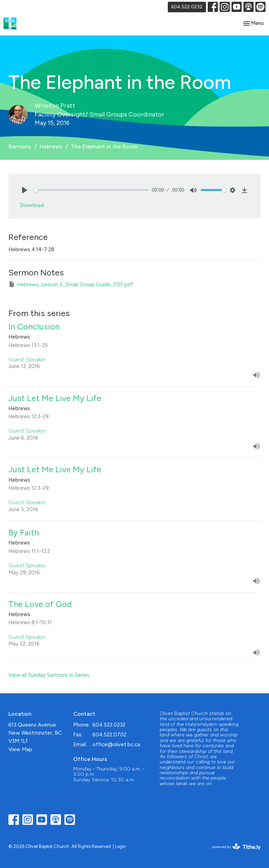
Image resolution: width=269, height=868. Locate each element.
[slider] (91, 190)
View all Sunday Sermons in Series (49, 675)
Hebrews (51, 146)
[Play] (25, 190)
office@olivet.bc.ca (116, 745)
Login (120, 846)
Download (32, 205)
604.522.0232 (187, 7)
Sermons (20, 146)
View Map (20, 749)
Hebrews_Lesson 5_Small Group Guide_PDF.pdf (71, 284)
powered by (236, 847)
